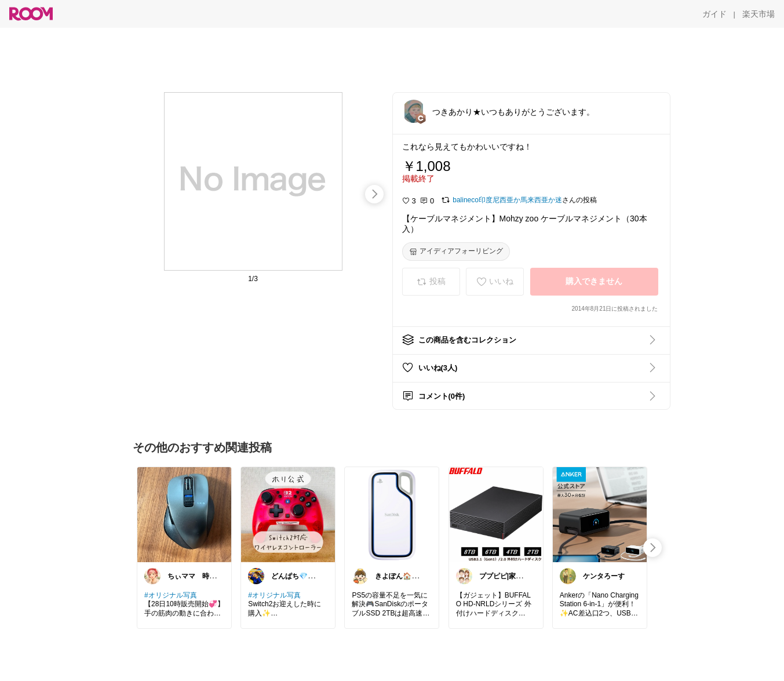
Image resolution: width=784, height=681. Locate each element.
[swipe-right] (374, 194)
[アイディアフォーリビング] (456, 252)
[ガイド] (714, 14)
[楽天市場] (759, 14)
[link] (184, 514)
